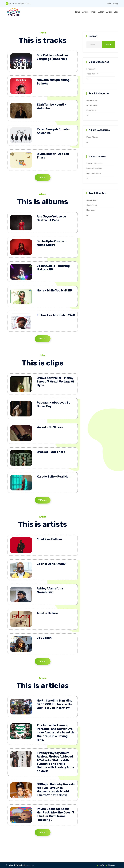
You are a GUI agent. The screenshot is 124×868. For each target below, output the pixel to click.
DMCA (102, 865)
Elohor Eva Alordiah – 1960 (56, 315)
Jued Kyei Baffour (50, 539)
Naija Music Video (94, 173)
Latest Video (92, 69)
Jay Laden (44, 638)
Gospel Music (92, 100)
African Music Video (95, 164)
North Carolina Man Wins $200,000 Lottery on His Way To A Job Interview (54, 704)
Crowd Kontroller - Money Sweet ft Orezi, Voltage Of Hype (56, 382)
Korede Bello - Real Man (54, 477)
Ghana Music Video (94, 169)
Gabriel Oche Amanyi (52, 564)
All (87, 79)
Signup (116, 4)
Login (109, 4)
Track (93, 12)
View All (43, 177)
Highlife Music (92, 105)
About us (112, 865)
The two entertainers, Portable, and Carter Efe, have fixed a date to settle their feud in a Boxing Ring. (56, 732)
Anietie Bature (47, 613)
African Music (92, 200)
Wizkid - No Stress (50, 427)
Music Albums (92, 137)
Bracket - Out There (51, 452)
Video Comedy (92, 74)
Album (101, 12)
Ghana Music (92, 205)
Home (77, 12)
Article (85, 12)
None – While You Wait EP (54, 291)
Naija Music (91, 210)
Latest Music (92, 110)
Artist (109, 12)
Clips (116, 12)
